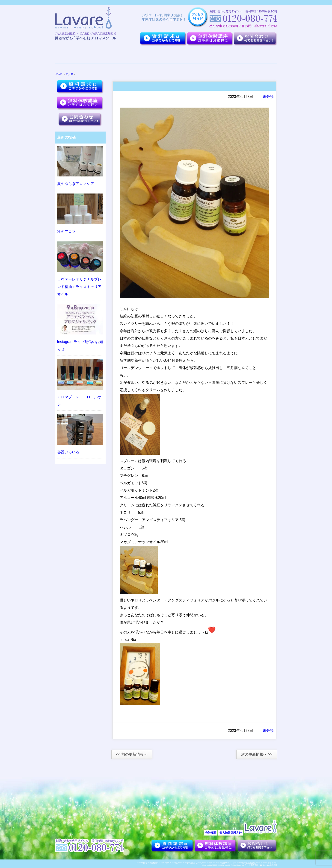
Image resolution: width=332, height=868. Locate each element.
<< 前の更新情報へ (132, 754)
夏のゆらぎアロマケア (76, 184)
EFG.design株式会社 (269, 865)
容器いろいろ (68, 452)
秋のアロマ (66, 232)
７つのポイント (105, 55)
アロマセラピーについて (253, 55)
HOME (59, 74)
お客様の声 (219, 55)
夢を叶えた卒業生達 (145, 55)
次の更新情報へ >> (257, 754)
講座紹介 (188, 55)
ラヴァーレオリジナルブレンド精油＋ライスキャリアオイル (79, 287)
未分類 (70, 74)
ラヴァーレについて (72, 55)
